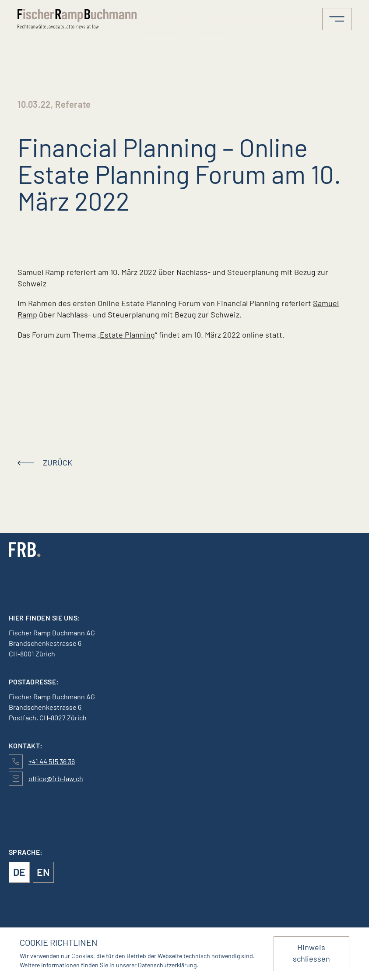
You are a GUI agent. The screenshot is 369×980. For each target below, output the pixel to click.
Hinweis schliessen (311, 953)
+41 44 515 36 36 (52, 761)
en (43, 872)
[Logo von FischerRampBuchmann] (79, 19)
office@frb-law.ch (56, 778)
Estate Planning (127, 335)
